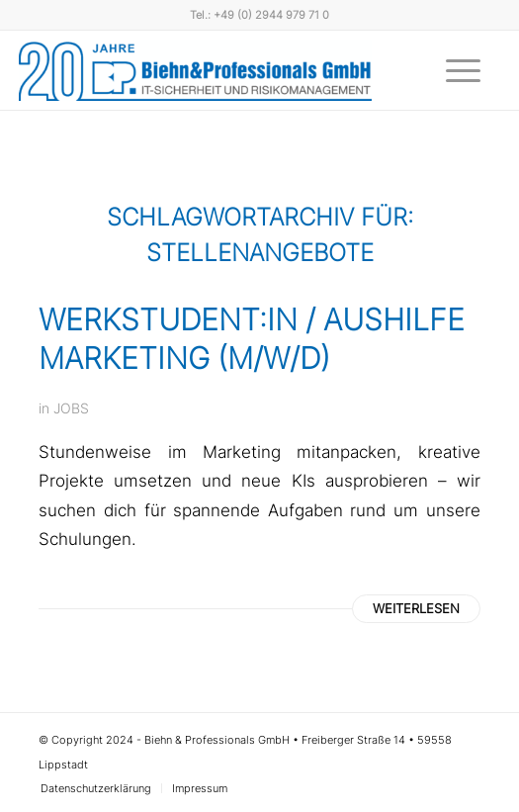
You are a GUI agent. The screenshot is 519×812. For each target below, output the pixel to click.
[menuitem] (453, 70)
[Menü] (453, 70)
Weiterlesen (416, 608)
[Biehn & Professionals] (195, 70)
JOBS (71, 408)
